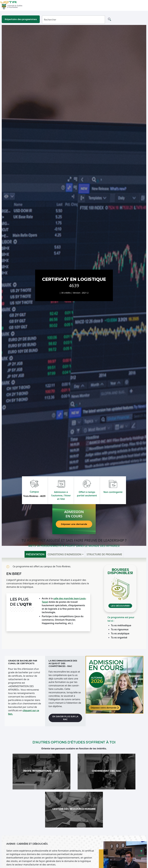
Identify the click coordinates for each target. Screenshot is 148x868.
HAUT (141, 854)
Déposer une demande (74, 524)
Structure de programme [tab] (104, 554)
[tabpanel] (74, 603)
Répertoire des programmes (21, 19)
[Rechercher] (73, 20)
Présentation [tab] (35, 554)
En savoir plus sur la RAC (65, 718)
